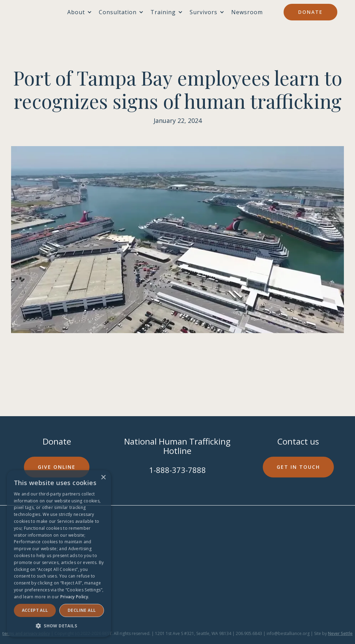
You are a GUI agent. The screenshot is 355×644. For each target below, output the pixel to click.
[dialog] (59, 554)
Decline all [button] (82, 610)
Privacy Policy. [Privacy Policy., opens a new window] (75, 597)
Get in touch (298, 467)
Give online (57, 467)
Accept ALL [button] (35, 610)
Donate (310, 12)
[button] (59, 626)
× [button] (103, 478)
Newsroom (247, 12)
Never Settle (340, 633)
